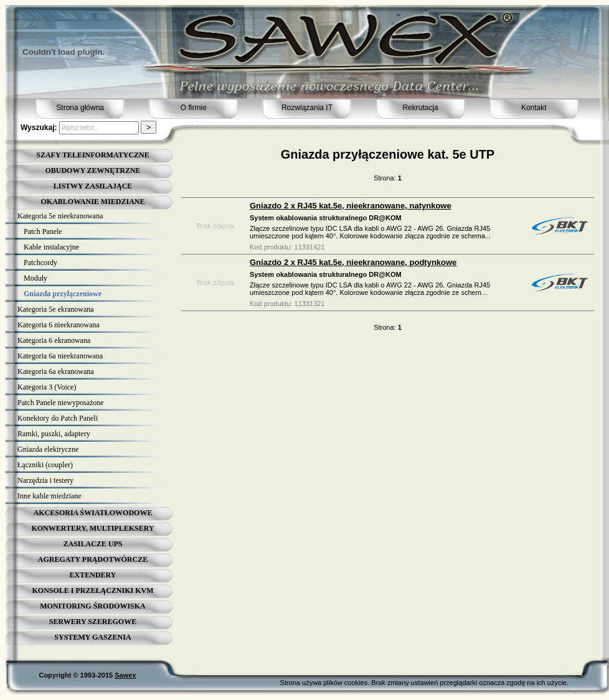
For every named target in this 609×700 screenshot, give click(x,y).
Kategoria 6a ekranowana (56, 371)
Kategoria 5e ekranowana (56, 309)
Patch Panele (43, 231)
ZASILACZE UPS (92, 544)
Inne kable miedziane (50, 496)
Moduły (35, 278)
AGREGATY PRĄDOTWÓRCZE (93, 559)
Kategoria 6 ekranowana (54, 340)
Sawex (125, 675)
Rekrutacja (420, 108)
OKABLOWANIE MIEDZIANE (92, 202)
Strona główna (80, 108)
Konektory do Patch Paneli (58, 418)
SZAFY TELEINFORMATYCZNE (92, 155)
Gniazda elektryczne (48, 449)
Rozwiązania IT (307, 108)
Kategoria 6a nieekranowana (60, 356)
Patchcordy (40, 263)
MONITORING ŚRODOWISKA (92, 606)
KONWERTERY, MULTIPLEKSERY (92, 528)
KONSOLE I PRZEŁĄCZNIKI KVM (92, 590)
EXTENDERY (93, 575)
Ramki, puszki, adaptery (54, 434)
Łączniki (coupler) (45, 465)
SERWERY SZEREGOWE (93, 622)
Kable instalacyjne (51, 247)
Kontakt (534, 108)
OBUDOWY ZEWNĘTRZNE (92, 170)
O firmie (194, 108)
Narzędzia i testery (45, 480)
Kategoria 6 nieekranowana (59, 325)
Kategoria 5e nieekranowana (60, 216)
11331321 (310, 304)
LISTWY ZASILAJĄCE (93, 186)
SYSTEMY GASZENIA (92, 637)
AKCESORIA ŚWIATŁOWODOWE (93, 513)
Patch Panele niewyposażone (61, 403)
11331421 (310, 247)
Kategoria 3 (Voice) (47, 387)
